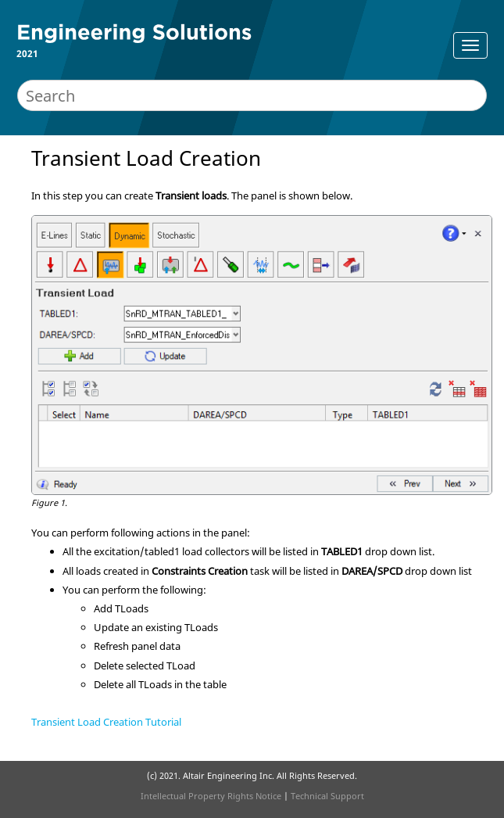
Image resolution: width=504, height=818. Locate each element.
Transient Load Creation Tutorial (106, 722)
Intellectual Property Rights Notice (211, 796)
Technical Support (327, 796)
